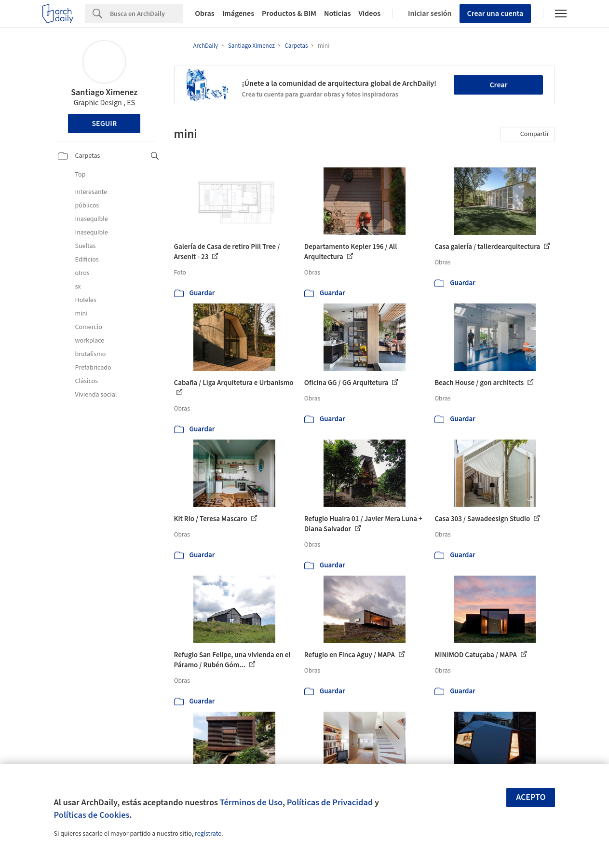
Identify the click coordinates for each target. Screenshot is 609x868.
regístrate (208, 834)
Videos (370, 14)
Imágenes (238, 14)
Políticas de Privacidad (330, 802)
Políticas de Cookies (92, 815)
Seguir (104, 124)
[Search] (147, 14)
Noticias (338, 14)
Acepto (531, 797)
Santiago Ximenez (104, 92)
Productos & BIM (289, 14)
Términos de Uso (251, 802)
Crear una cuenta (495, 14)
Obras (205, 14)
